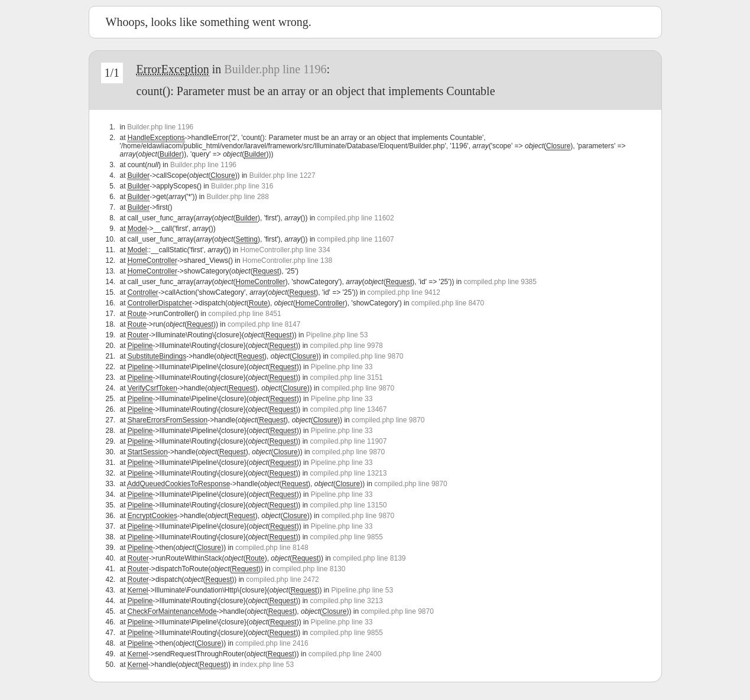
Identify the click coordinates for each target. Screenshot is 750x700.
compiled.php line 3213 (346, 601)
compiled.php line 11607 (356, 239)
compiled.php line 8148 (272, 548)
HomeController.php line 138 (287, 261)
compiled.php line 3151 (346, 377)
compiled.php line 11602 (356, 218)
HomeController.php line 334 (285, 250)
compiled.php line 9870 (367, 356)
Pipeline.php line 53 (337, 335)
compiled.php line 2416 (272, 643)
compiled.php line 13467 (348, 409)
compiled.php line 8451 (244, 314)
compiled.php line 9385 (500, 282)
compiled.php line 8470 (448, 303)
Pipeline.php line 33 (342, 367)
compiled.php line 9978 (346, 346)
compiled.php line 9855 (346, 537)
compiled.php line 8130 (309, 569)
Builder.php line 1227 (283, 175)
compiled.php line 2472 (282, 579)
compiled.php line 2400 (345, 654)
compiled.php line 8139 (369, 558)
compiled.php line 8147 (264, 324)
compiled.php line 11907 (348, 441)
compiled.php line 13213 (348, 473)
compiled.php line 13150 (348, 505)
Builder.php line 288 (237, 197)
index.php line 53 (267, 665)
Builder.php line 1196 (275, 69)
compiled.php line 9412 (403, 292)
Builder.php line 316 (242, 186)
